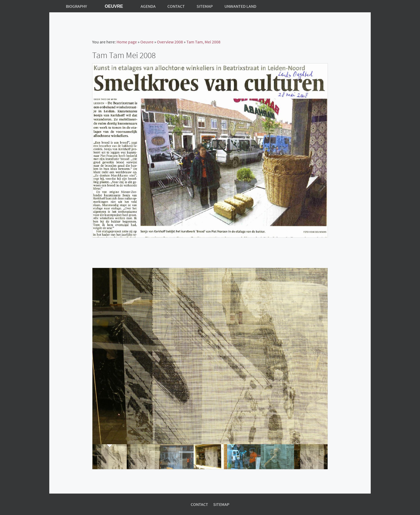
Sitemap (221, 504)
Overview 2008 (170, 42)
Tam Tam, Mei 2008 (203, 42)
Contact (199, 504)
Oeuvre (147, 42)
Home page (127, 42)
